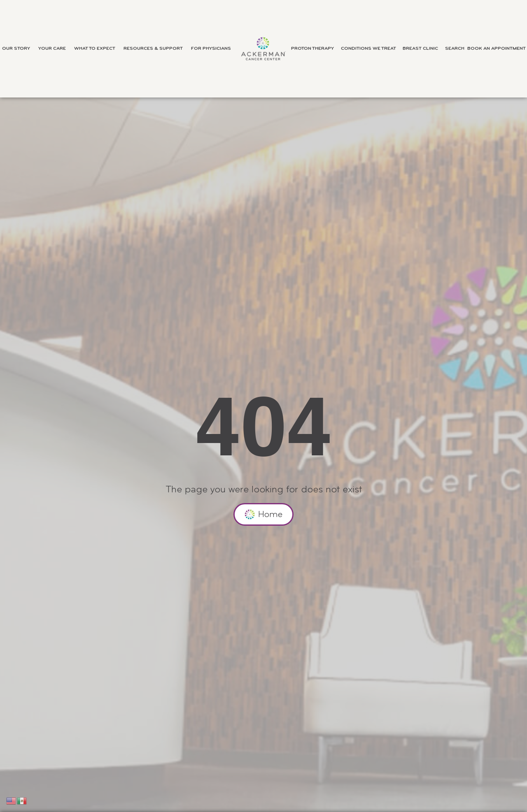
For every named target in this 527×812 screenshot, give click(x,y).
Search (455, 49)
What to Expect (97, 49)
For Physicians (213, 49)
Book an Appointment (497, 49)
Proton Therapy (315, 49)
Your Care (54, 49)
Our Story (18, 49)
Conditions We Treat (371, 49)
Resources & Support (155, 49)
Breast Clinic (422, 49)
